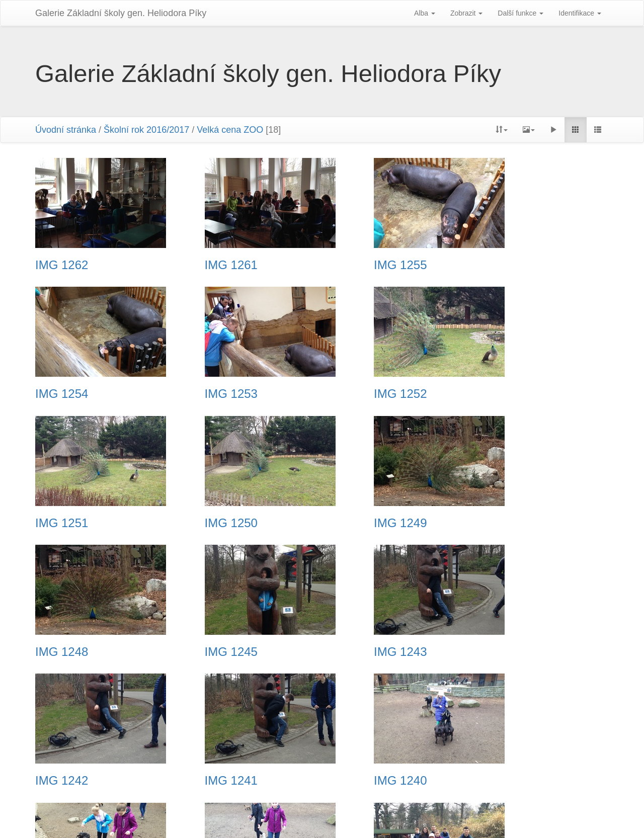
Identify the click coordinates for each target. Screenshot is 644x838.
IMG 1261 (209, 265)
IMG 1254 (503, 265)
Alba (425, 13)
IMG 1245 (356, 523)
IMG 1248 (209, 523)
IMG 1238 (62, 781)
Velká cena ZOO (230, 130)
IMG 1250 (503, 394)
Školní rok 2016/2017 (146, 130)
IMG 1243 (503, 523)
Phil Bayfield (425, 818)
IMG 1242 (62, 652)
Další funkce (520, 13)
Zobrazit (466, 13)
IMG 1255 (356, 265)
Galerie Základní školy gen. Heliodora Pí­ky (121, 13)
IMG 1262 (62, 265)
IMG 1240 (356, 652)
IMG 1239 (503, 652)
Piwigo (303, 818)
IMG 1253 (62, 394)
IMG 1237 (209, 781)
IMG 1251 (356, 394)
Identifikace (580, 13)
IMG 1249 (62, 523)
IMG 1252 (209, 394)
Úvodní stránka (66, 130)
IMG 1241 (209, 652)
